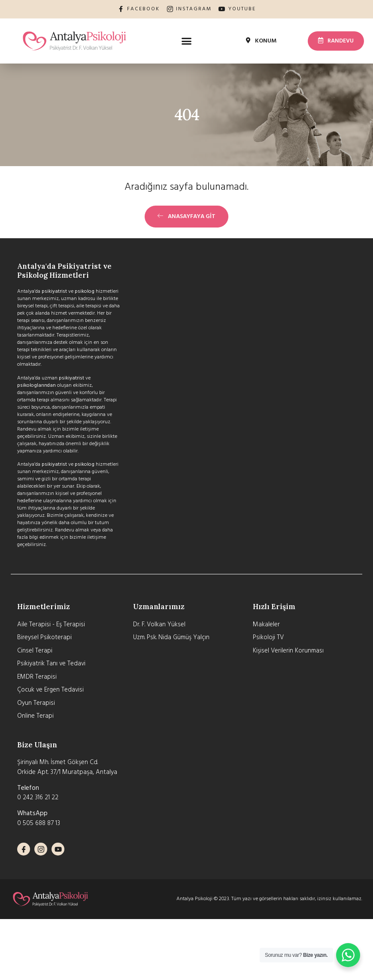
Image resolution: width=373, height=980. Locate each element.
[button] (187, 41)
